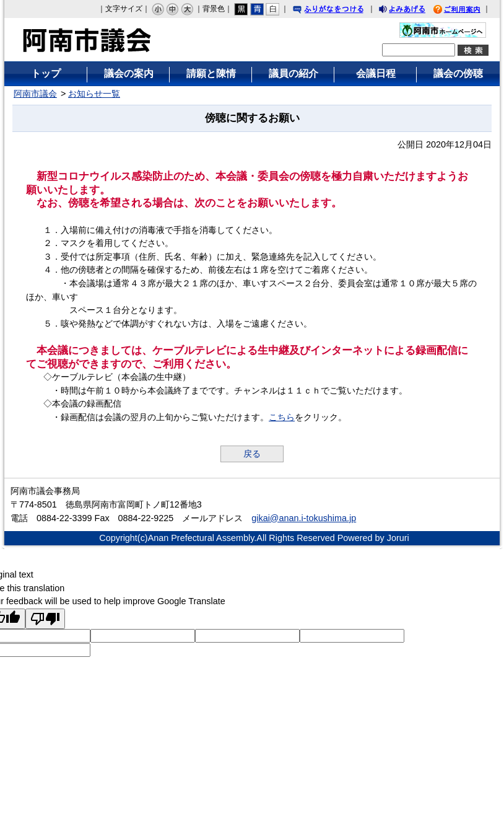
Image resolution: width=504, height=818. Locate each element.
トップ (46, 73)
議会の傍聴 (458, 73)
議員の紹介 (293, 73)
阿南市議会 (35, 94)
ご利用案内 (466, 11)
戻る (252, 454)
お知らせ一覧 (94, 94)
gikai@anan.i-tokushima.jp (304, 518)
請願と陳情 (211, 73)
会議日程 (376, 73)
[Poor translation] (45, 619)
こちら (282, 417)
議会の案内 (129, 73)
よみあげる (413, 11)
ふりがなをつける (340, 11)
